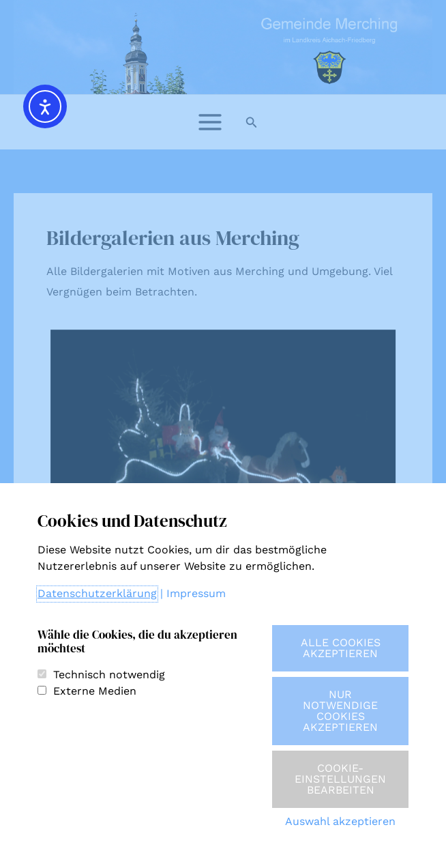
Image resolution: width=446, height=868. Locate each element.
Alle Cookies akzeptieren (341, 648)
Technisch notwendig (109, 675)
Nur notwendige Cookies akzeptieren (340, 711)
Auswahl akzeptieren (340, 821)
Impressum (196, 593)
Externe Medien (95, 691)
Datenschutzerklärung (97, 593)
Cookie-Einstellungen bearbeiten (340, 779)
